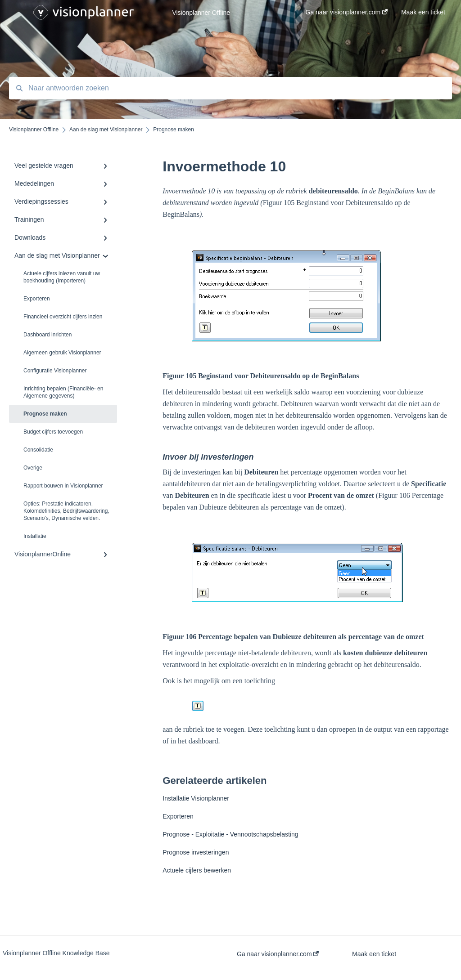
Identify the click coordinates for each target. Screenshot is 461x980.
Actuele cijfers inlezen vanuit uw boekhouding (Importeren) (62, 277)
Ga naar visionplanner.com (278, 954)
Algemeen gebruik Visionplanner (62, 353)
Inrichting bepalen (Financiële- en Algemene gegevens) (63, 392)
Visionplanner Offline (201, 13)
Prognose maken (45, 414)
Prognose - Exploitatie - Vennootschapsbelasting (230, 834)
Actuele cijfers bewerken (197, 870)
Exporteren (37, 299)
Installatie (35, 536)
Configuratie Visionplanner (55, 371)
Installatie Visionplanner (196, 798)
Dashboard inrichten (47, 335)
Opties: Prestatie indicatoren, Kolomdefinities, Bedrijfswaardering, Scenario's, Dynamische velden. (66, 511)
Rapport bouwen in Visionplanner (63, 486)
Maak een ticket (374, 954)
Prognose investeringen (196, 852)
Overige (33, 468)
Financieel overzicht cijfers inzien (63, 317)
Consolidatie (38, 450)
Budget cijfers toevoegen (53, 432)
